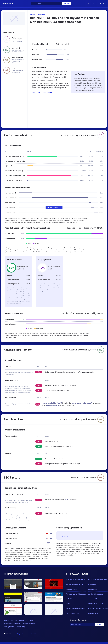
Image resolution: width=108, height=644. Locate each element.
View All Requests (54, 208)
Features (14, 620)
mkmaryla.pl (93, 589)
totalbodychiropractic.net (75, 608)
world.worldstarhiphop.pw (98, 599)
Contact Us (23, 620)
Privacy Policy (9, 627)
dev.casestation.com (96, 604)
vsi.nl (68, 604)
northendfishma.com (96, 594)
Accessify (9, 4)
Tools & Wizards (93, 4)
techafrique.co (71, 599)
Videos (6, 620)
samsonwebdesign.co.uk (75, 584)
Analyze (67, 4)
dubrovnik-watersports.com (98, 608)
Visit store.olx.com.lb (44, 92)
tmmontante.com (72, 613)
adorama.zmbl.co (72, 589)
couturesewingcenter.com (97, 579)
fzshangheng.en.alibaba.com (76, 594)
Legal (31, 620)
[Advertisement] (66, 34)
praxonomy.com (94, 584)
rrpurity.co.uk (93, 613)
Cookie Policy (21, 627)
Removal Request (29, 623)
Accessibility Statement (12, 623)
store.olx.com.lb (38, 14)
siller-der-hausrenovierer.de (76, 579)
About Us (103, 4)
